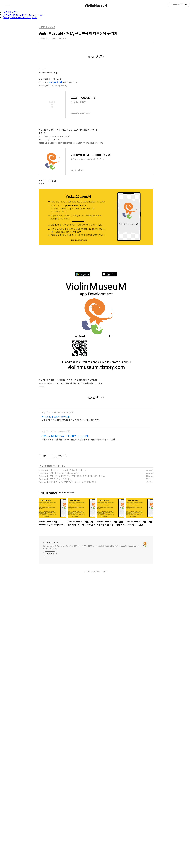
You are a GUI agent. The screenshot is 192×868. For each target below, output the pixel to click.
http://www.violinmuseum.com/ (54, 136)
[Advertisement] (96, 425)
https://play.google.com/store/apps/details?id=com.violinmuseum (71, 143)
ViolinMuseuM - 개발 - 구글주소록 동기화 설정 (54, 523)
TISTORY (97, 825)
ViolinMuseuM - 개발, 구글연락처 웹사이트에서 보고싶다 (58, 518)
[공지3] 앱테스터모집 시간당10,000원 (20, 17)
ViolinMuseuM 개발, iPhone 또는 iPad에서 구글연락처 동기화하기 (61, 515)
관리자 (105, 825)
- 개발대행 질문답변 (46, 510)
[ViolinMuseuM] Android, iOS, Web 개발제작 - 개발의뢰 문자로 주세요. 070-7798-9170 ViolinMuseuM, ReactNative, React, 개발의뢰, (91, 592)
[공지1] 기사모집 (11, 12)
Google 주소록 (56, 82)
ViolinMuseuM (96, 5)
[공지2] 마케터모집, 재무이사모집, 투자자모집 (24, 15)
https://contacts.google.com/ (53, 86)
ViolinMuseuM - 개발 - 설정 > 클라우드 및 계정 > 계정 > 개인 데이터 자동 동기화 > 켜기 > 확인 (70, 521)
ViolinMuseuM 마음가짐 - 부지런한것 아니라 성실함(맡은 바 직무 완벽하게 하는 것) (66, 526)
